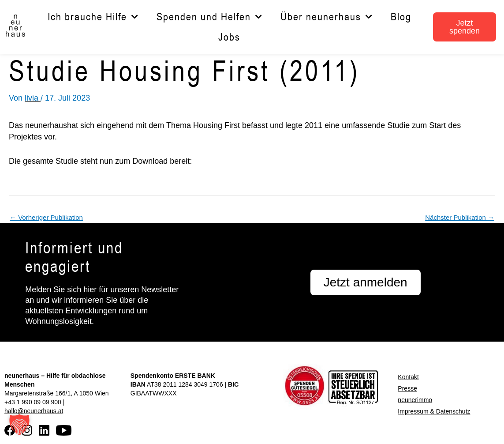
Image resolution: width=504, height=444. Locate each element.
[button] (19, 425)
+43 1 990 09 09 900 (33, 402)
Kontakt (408, 377)
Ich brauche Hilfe (93, 17)
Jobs (229, 37)
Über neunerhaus (327, 17)
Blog (401, 17)
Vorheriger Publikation (46, 217)
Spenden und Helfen (210, 17)
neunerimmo (415, 400)
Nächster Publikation (460, 217)
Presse (407, 388)
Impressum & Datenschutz (434, 411)
